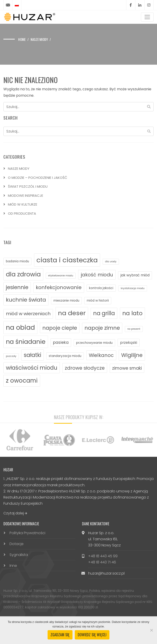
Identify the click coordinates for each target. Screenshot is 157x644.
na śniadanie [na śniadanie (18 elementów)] (26, 342)
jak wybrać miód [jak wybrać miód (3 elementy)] (135, 275)
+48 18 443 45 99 (103, 556)
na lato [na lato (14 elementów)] (132, 313)
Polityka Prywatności (27, 533)
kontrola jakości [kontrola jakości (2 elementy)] (101, 288)
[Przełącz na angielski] (8, 5)
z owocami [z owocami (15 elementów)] (22, 381)
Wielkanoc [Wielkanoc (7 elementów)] (101, 355)
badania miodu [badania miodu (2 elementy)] (17, 261)
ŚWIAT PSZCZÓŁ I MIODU (28, 186)
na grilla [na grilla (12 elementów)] (104, 313)
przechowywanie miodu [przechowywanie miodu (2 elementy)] (94, 343)
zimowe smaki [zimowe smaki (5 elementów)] (127, 368)
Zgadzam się (60, 635)
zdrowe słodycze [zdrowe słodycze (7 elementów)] (85, 368)
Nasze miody (39, 39)
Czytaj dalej (15, 513)
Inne (13, 566)
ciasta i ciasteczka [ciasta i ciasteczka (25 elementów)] (67, 260)
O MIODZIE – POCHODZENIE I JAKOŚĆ (38, 178)
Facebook (131, 5)
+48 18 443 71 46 (102, 562)
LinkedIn (140, 5)
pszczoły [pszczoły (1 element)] (11, 356)
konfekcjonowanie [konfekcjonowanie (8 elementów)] (59, 287)
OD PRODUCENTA (22, 213)
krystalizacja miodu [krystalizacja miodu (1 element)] (133, 288)
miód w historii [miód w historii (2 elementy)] (98, 301)
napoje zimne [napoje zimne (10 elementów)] (102, 328)
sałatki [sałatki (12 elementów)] (33, 355)
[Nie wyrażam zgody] (151, 630)
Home (22, 39)
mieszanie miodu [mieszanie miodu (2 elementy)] (66, 301)
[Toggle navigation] (147, 17)
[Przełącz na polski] (17, 5)
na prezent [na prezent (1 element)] (134, 329)
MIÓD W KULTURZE (23, 204)
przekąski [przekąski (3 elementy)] (129, 343)
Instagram (149, 5)
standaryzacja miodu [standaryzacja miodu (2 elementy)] (65, 356)
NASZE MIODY (19, 168)
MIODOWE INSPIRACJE (25, 195)
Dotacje (17, 544)
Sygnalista (19, 555)
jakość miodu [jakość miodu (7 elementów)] (97, 275)
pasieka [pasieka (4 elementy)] (61, 342)
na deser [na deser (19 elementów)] (72, 313)
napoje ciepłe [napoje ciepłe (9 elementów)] (60, 328)
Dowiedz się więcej (92, 635)
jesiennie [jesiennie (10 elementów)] (17, 287)
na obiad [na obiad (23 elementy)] (20, 327)
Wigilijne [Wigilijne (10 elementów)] (132, 355)
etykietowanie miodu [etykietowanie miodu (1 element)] (61, 276)
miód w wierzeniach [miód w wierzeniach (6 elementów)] (28, 314)
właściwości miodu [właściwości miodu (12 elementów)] (32, 368)
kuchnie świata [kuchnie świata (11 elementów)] (26, 300)
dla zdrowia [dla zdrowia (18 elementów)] (23, 274)
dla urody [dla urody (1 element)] (111, 262)
